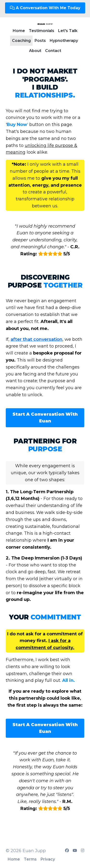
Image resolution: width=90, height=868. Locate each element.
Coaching (21, 41)
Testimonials (42, 31)
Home (19, 31)
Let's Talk (68, 31)
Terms (30, 859)
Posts (40, 41)
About (35, 51)
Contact (53, 51)
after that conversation (36, 339)
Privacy (48, 859)
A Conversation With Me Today (45, 8)
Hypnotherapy (64, 41)
